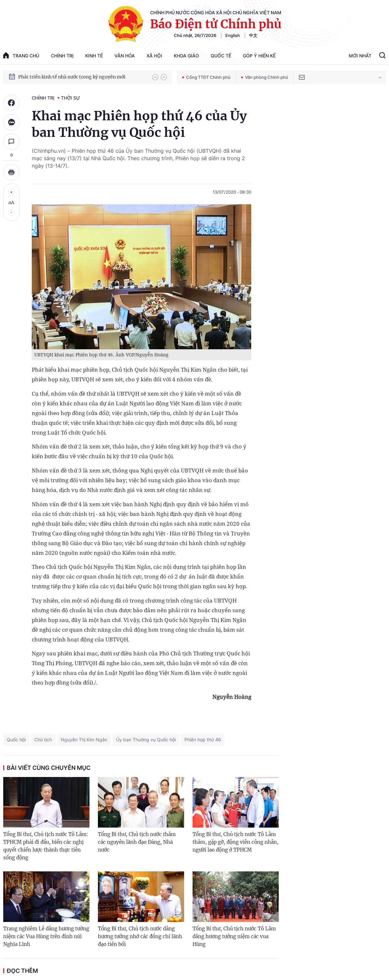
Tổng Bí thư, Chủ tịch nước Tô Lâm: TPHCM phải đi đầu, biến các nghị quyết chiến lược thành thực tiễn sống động (46, 846)
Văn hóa (125, 56)
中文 (253, 35)
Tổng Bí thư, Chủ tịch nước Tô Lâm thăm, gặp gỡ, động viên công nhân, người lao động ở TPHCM (236, 842)
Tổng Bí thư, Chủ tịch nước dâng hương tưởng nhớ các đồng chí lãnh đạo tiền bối (140, 936)
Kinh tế (94, 56)
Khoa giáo (186, 56)
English (233, 35)
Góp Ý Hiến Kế (259, 56)
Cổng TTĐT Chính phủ (206, 77)
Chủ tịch (43, 740)
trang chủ (21, 55)
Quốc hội (16, 740)
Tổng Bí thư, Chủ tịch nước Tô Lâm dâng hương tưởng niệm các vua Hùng (234, 936)
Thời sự (71, 98)
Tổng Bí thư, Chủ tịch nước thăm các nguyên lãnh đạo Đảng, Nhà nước (137, 842)
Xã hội (154, 56)
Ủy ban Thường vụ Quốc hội (146, 740)
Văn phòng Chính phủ (265, 77)
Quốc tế (221, 56)
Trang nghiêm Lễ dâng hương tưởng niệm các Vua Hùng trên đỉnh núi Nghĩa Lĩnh (46, 936)
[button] (155, 77)
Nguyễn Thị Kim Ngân (84, 740)
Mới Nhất (360, 56)
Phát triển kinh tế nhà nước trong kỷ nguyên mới (72, 81)
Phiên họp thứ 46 (203, 740)
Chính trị (62, 56)
